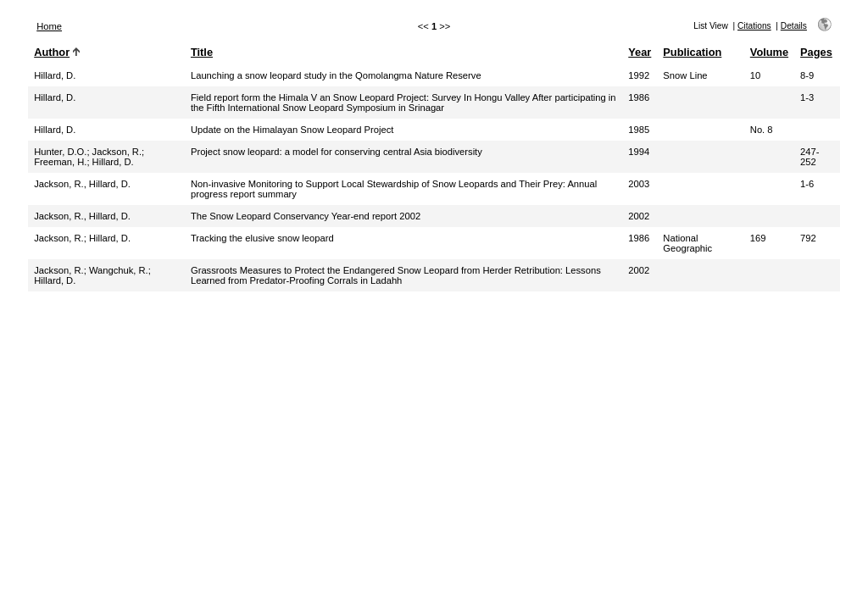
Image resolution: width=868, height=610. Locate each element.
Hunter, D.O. (60, 152)
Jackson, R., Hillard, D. (82, 184)
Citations (754, 26)
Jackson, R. (117, 152)
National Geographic (687, 243)
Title (202, 52)
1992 (639, 75)
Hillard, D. (55, 75)
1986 (639, 97)
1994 (639, 152)
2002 (639, 216)
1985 (639, 130)
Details (794, 26)
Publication (692, 52)
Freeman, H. (60, 162)
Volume (769, 52)
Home (49, 26)
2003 (639, 184)
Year (640, 52)
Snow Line (685, 75)
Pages (816, 52)
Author (52, 52)
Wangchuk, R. (119, 270)
